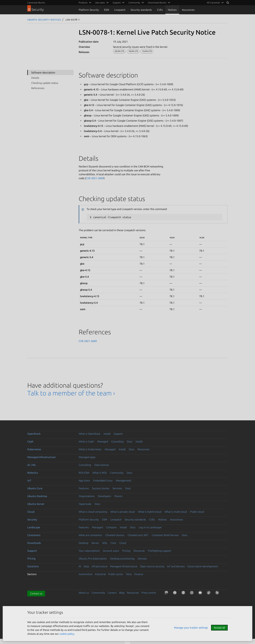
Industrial (100, 574)
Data (86, 566)
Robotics (33, 473)
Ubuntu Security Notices (44, 20)
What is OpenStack (90, 434)
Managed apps (87, 457)
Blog (122, 593)
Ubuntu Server (36, 504)
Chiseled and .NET (138, 535)
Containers (34, 535)
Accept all (219, 628)
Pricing (126, 551)
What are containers (90, 535)
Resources (144, 449)
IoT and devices (176, 566)
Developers (104, 496)
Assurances (188, 10)
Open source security (152, 566)
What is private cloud (123, 512)
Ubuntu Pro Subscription (93, 559)
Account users (111, 551)
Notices (172, 10)
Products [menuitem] (83, 3)
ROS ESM (84, 473)
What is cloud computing (93, 512)
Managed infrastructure (41, 457)
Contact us (36, 593)
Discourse (139, 551)
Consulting (117, 441)
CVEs (160, 10)
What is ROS (100, 473)
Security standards (141, 10)
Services (117, 488)
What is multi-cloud (176, 512)
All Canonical (213, 3)
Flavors (118, 496)
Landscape (34, 527)
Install (107, 434)
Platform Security (89, 10)
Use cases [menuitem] (100, 3)
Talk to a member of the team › (71, 393)
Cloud (31, 512)
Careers (112, 593)
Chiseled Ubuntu (115, 535)
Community (117, 473)
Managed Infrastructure (124, 566)
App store (84, 480)
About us (84, 593)
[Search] (228, 3)
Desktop (84, 543)
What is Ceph (86, 441)
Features (84, 488)
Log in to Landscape (150, 527)
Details (35, 78)
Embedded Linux (103, 480)
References (38, 88)
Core (113, 543)
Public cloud (197, 512)
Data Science (102, 465)
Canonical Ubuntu (36, 3)
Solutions (33, 566)
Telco (129, 574)
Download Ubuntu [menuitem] (157, 3)
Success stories (101, 488)
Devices (142, 559)
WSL (105, 543)
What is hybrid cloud (150, 512)
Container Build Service (165, 535)
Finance (139, 574)
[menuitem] (215, 3)
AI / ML (32, 465)
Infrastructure (100, 566)
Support (118, 434)
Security (32, 519)
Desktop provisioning (122, 559)
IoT (29, 480)
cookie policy (67, 634)
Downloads (34, 543)
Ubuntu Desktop (37, 496)
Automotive (86, 574)
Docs (130, 441)
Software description (43, 72)
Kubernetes (34, 449)
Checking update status (45, 83)
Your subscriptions (89, 551)
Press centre (149, 593)
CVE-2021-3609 (95, 178)
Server (95, 543)
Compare (111, 527)
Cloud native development (203, 566)
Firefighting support (160, 551)
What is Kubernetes (90, 449)
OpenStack (34, 434)
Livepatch (120, 10)
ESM (107, 10)
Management (124, 480)
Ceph (30, 441)
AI (80, 566)
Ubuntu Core (35, 488)
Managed (103, 441)
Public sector (116, 574)
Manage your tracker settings (191, 628)
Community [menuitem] (134, 3)
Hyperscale (85, 504)
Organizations (87, 496)
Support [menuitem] (117, 3)
